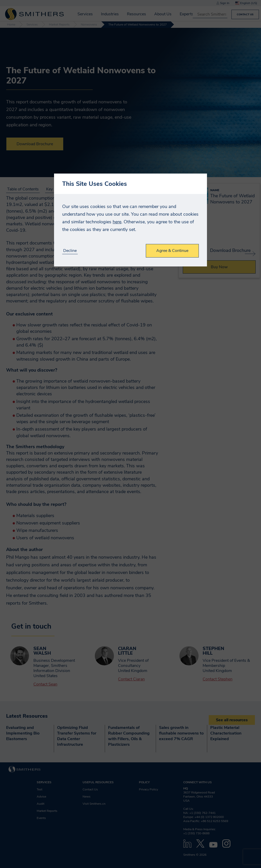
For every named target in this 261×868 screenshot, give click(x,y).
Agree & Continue (172, 251)
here (117, 222)
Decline (70, 251)
